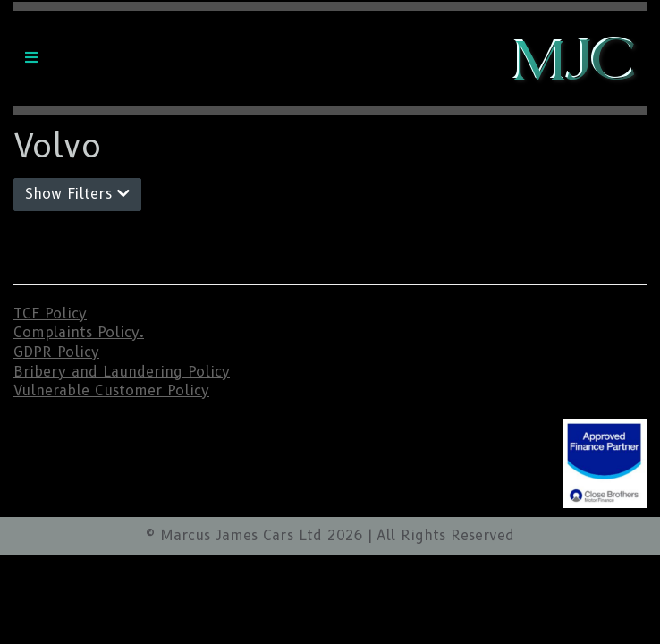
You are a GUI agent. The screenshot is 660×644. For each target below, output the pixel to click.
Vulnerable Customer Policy (111, 390)
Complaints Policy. (79, 332)
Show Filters (77, 194)
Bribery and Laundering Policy (122, 372)
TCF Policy (50, 314)
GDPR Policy (56, 352)
